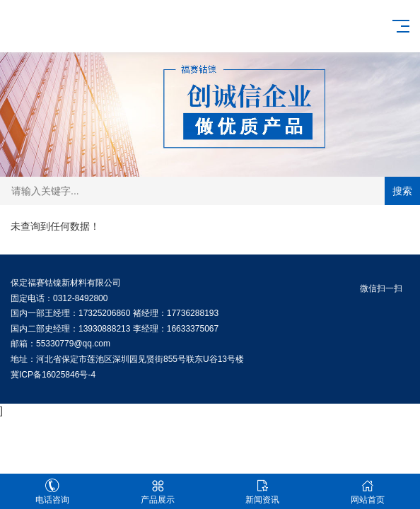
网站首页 (368, 492)
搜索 (402, 191)
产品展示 (158, 492)
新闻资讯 (263, 492)
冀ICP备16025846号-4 (53, 375)
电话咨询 (53, 492)
